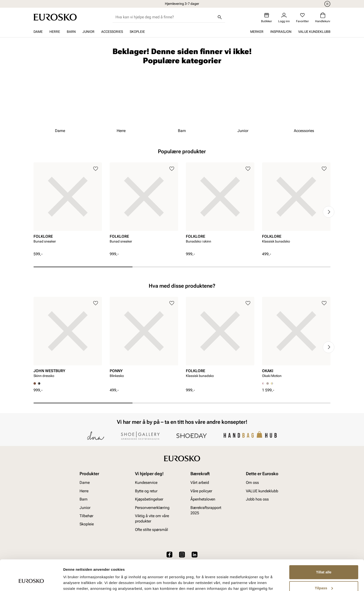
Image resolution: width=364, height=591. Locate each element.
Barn (71, 32)
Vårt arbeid (200, 483)
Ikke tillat (324, 578)
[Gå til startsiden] (55, 17)
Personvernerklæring (152, 507)
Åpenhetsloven (203, 499)
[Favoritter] (302, 18)
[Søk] (220, 17)
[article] (68, 207)
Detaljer (70, 581)
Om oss (252, 483)
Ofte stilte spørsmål (152, 529)
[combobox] (165, 17)
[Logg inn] (284, 18)
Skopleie (137, 32)
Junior (88, 32)
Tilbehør (86, 516)
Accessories (112, 32)
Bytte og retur (146, 491)
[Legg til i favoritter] (96, 169)
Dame (38, 32)
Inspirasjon (281, 32)
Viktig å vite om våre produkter (152, 518)
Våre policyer (201, 491)
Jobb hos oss (257, 499)
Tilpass (324, 562)
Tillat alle (324, 546)
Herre (55, 32)
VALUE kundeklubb (314, 32)
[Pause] (327, 4)
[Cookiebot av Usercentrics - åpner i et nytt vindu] (31, 582)
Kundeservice (146, 483)
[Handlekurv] (323, 18)
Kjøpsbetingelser (149, 499)
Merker (257, 32)
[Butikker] (266, 18)
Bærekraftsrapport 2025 (206, 510)
